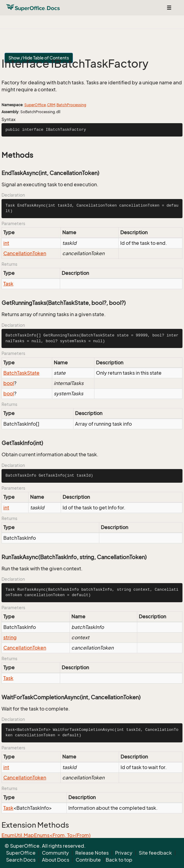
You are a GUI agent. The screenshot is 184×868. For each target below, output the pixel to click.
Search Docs (21, 860)
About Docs (56, 860)
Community (55, 853)
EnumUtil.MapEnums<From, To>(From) (46, 835)
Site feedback (155, 853)
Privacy (124, 853)
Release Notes (92, 853)
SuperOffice (35, 105)
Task (8, 284)
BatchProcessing (71, 105)
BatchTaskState (21, 373)
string (10, 637)
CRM (51, 105)
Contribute (88, 860)
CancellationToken (25, 253)
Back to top (119, 860)
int (6, 243)
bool (9, 383)
